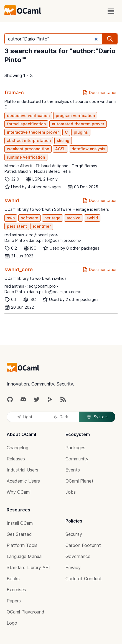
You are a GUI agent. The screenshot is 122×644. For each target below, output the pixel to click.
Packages (75, 448)
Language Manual (25, 556)
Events (73, 470)
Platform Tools (22, 545)
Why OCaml (19, 492)
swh (11, 218)
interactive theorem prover (33, 132)
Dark (61, 417)
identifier (42, 226)
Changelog (17, 448)
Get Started (19, 534)
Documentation (100, 93)
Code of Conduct (84, 579)
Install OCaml (20, 523)
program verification (75, 116)
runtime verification (26, 157)
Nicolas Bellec (47, 171)
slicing (63, 140)
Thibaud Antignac (52, 166)
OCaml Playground (26, 612)
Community (77, 459)
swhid (12, 200)
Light (25, 417)
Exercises (16, 590)
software (30, 218)
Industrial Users (22, 470)
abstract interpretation (29, 140)
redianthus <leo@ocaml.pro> (31, 235)
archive (73, 218)
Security (74, 534)
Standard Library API (28, 567)
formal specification (26, 124)
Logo (12, 623)
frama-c (14, 92)
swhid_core (19, 269)
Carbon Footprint (83, 545)
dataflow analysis (88, 149)
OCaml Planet (79, 481)
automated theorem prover (78, 124)
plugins (81, 132)
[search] (110, 39)
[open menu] (111, 11)
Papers (14, 601)
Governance (78, 556)
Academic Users (23, 481)
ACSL (60, 149)
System (97, 417)
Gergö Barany (84, 166)
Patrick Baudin (18, 171)
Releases (16, 459)
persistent (17, 226)
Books (13, 579)
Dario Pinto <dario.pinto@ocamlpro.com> (43, 240)
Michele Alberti (18, 166)
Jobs (71, 492)
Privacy (73, 567)
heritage (52, 218)
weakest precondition (28, 149)
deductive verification (28, 116)
